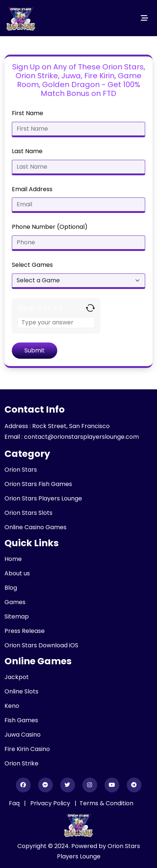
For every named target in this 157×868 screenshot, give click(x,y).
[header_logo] (21, 18)
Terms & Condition (106, 803)
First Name (28, 113)
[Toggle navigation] (144, 18)
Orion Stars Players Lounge (43, 498)
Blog (11, 588)
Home (13, 559)
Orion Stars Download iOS (41, 645)
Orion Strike (21, 763)
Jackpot (17, 677)
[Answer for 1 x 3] (56, 323)
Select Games (32, 265)
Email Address (32, 189)
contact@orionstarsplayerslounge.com (81, 437)
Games (15, 602)
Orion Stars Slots (28, 513)
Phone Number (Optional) (50, 227)
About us (17, 573)
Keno (12, 706)
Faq (14, 803)
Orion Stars (21, 470)
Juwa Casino (23, 735)
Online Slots (21, 691)
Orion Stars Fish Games (38, 484)
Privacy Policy (51, 803)
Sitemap (17, 616)
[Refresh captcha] (90, 308)
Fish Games (21, 720)
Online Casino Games (35, 527)
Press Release (25, 631)
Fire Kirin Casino (27, 749)
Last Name (27, 151)
